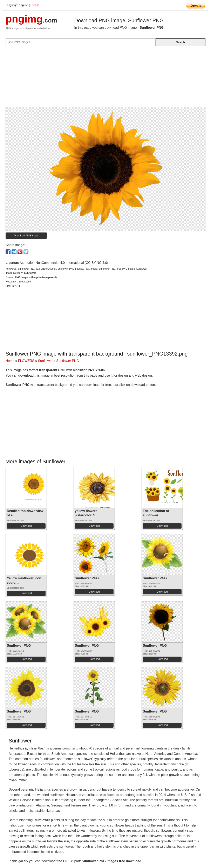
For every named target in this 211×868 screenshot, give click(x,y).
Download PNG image (26, 236)
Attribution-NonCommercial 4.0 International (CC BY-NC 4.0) (64, 263)
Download (26, 526)
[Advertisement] (105, 78)
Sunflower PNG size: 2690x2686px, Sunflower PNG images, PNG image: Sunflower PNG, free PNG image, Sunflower (82, 269)
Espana (35, 5)
